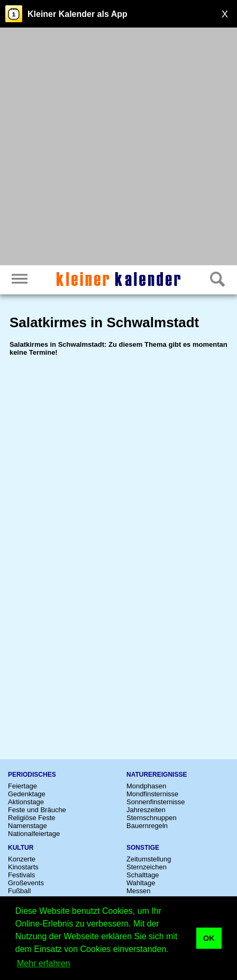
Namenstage (28, 826)
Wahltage (141, 883)
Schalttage (143, 875)
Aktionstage (26, 802)
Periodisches (32, 775)
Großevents (26, 883)
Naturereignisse (157, 775)
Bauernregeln (147, 826)
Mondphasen (146, 786)
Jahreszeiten (146, 810)
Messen (139, 891)
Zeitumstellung (149, 859)
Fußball (19, 891)
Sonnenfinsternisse (156, 802)
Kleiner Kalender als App (78, 14)
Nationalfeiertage (34, 834)
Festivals (21, 875)
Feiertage (22, 786)
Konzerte (22, 859)
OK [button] (209, 938)
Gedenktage (27, 794)
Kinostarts (23, 867)
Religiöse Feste (32, 818)
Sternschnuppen (152, 818)
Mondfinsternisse (152, 794)
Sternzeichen (147, 867)
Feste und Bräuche (37, 810)
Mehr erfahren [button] (44, 963)
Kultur (21, 848)
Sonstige (143, 848)
